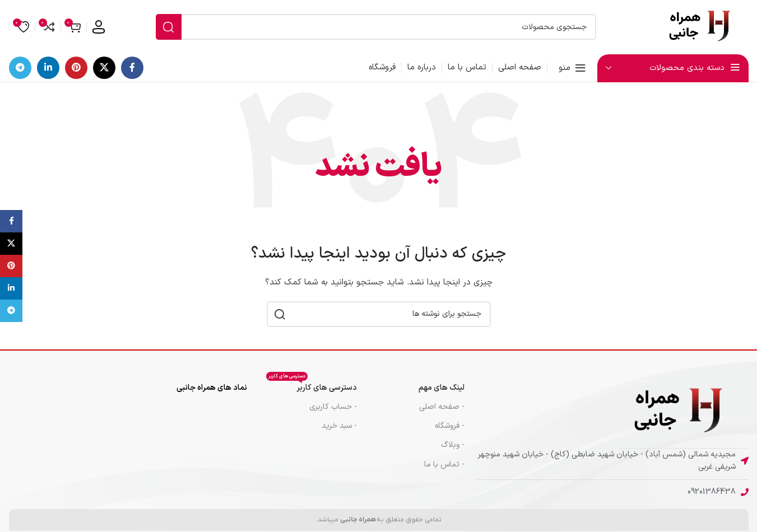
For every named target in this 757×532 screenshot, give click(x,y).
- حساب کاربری (333, 407)
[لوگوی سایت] (704, 27)
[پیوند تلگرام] (20, 68)
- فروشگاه (450, 426)
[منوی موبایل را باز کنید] (572, 68)
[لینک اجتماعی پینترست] (76, 68)
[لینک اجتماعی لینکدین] (48, 68)
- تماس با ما (444, 465)
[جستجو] (376, 27)
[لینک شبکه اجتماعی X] (104, 68)
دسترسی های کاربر (312, 386)
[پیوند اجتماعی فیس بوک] (132, 68)
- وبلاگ (453, 445)
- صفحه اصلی (442, 407)
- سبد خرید (339, 426)
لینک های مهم (442, 388)
